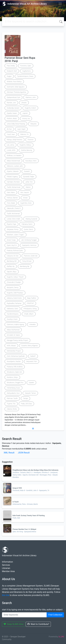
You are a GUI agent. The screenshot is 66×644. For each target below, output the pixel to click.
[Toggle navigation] (60, 4)
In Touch (16, 502)
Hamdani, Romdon (13, 182)
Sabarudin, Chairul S (14, 208)
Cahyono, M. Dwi (13, 256)
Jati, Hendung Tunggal (29, 240)
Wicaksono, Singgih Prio (15, 383)
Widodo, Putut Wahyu (14, 82)
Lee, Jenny (10, 145)
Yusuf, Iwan (11, 134)
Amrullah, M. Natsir (13, 335)
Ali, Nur (9, 129)
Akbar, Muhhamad (13, 330)
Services (6, 565)
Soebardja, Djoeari (13, 108)
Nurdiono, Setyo (12, 377)
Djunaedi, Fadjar (29, 177)
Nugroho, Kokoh (30, 108)
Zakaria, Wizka (12, 409)
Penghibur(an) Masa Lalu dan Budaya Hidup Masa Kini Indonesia (35, 470)
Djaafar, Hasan (12, 113)
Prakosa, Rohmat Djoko (15, 251)
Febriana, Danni (27, 224)
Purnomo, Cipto (26, 66)
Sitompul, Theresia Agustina (16, 92)
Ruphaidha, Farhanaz (14, 303)
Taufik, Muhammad (14, 187)
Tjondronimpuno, (13, 314)
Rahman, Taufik (12, 398)
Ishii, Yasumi (25, 192)
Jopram (25, 113)
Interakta (32, 325)
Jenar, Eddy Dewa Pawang (16, 124)
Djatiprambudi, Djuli (13, 97)
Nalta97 (33, 356)
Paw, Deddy (11, 66)
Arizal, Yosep (11, 240)
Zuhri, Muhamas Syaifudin (16, 356)
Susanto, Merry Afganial (30, 346)
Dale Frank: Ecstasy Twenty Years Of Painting (29, 516)
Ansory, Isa (26, 119)
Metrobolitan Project (14, 351)
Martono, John (31, 97)
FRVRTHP (30, 303)
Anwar (25, 198)
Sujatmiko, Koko (26, 203)
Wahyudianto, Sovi (13, 393)
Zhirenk (24, 103)
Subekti (31, 383)
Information (7, 562)
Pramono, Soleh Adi (31, 256)
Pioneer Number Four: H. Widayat (24, 529)
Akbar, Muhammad (13, 161)
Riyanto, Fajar (11, 224)
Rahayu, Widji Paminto (15, 140)
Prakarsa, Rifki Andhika (15, 367)
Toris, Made (11, 203)
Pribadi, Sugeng (12, 177)
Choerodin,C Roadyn (14, 282)
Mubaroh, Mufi (12, 71)
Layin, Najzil (21, 129)
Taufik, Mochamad (13, 214)
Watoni (28, 187)
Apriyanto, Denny (13, 288)
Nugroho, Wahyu (25, 145)
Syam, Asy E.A (12, 245)
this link (6, 595)
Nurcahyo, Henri (31, 161)
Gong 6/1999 (17, 488)
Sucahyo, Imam (12, 319)
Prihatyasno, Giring (30, 309)
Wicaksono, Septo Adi (14, 372)
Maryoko (34, 124)
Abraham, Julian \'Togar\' (16, 235)
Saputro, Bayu (12, 272)
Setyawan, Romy (13, 229)
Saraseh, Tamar (30, 393)
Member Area (8, 571)
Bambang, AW (12, 261)
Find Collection (55, 615)
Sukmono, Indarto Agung (15, 325)
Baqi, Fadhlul (32, 298)
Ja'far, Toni (29, 182)
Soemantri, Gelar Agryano (16, 87)
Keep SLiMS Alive (14, 624)
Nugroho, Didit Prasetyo (15, 293)
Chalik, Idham (29, 314)
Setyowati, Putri (32, 361)
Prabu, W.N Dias (26, 404)
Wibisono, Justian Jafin (15, 166)
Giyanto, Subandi (13, 171)
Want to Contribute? (38, 624)
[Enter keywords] (24, 615)
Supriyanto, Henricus (29, 245)
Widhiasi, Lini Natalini (14, 156)
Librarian (6, 568)
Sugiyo (9, 76)
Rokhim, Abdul (12, 119)
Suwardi (27, 171)
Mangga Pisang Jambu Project (17, 340)
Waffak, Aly (11, 266)
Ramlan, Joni (11, 103)
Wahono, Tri (24, 134)
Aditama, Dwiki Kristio (14, 298)
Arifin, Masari (11, 346)
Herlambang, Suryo (13, 388)
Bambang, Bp (25, 266)
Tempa (25, 398)
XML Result (9, 453)
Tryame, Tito (11, 404)
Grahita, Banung (26, 150)
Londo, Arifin (11, 150)
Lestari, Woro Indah (13, 219)
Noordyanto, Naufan (14, 361)
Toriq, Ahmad (27, 261)
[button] (33, 429)
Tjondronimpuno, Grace (25, 76)
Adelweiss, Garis (12, 309)
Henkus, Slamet (12, 198)
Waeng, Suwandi (31, 219)
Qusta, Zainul (28, 229)
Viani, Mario (11, 192)
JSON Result (24, 453)
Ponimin (31, 140)
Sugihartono (27, 71)
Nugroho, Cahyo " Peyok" (15, 277)
